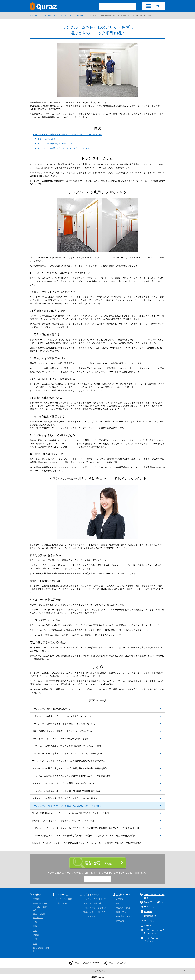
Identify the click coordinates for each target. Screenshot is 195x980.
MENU (157, 6)
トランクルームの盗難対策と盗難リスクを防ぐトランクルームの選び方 (67, 135)
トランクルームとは (46, 139)
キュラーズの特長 (64, 899)
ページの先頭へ (98, 971)
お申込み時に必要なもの (95, 908)
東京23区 (37, 899)
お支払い (120, 899)
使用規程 (120, 921)
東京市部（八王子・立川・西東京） (40, 907)
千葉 (35, 922)
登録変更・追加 (123, 908)
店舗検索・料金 (98, 863)
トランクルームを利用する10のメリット (55, 143)
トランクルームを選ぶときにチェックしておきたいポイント (63, 148)
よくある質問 (90, 916)
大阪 (35, 939)
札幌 (35, 926)
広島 (35, 944)
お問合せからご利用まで (95, 899)
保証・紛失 (121, 912)
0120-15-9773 (100, 879)
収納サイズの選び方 (93, 903)
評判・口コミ (62, 903)
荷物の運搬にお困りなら (95, 912)
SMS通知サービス (124, 916)
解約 (118, 903)
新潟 (35, 931)
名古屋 (36, 935)
